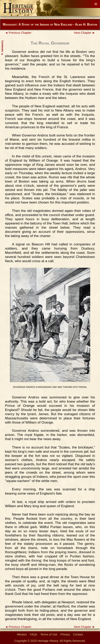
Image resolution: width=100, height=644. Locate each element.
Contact (78, 634)
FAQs (34, 634)
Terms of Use (49, 634)
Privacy (65, 634)
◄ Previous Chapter (18, 33)
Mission (22, 634)
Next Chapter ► (84, 33)
